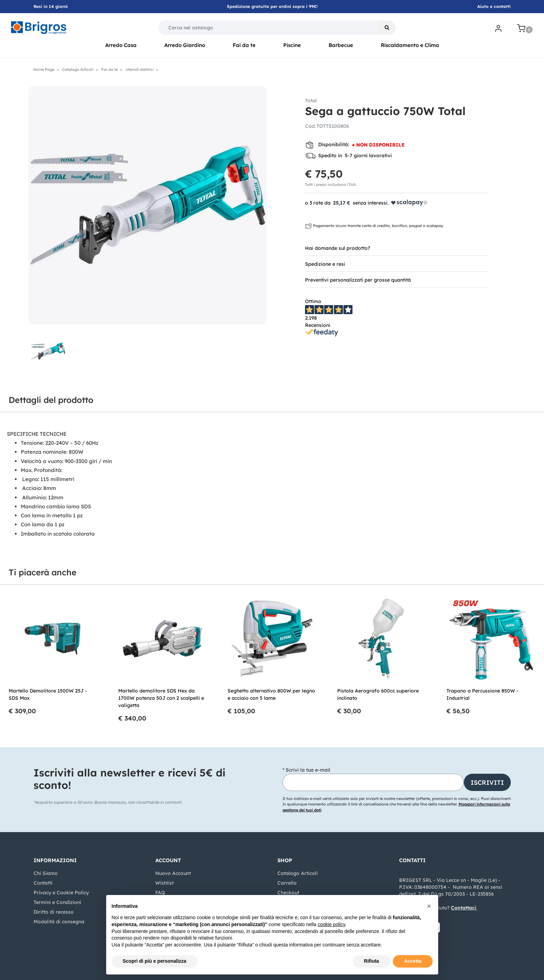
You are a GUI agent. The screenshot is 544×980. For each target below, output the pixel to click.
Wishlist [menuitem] (164, 883)
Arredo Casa (121, 45)
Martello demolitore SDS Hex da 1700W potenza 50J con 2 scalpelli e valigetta (161, 698)
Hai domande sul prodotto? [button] (338, 248)
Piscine (292, 45)
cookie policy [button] (331, 924)
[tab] (397, 248)
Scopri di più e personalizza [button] (155, 961)
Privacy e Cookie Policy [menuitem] (61, 893)
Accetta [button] (413, 961)
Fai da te (244, 45)
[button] (387, 28)
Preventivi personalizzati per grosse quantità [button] (358, 280)
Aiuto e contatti (494, 6)
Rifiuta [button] (371, 961)
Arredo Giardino (185, 45)
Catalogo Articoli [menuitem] (298, 873)
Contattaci (464, 908)
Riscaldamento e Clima (410, 45)
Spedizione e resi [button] (325, 264)
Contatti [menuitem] (43, 883)
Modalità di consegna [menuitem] (59, 922)
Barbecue (341, 45)
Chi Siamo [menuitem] (46, 873)
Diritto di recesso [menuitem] (54, 912)
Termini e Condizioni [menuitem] (57, 902)
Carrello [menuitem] (287, 883)
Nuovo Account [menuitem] (173, 873)
